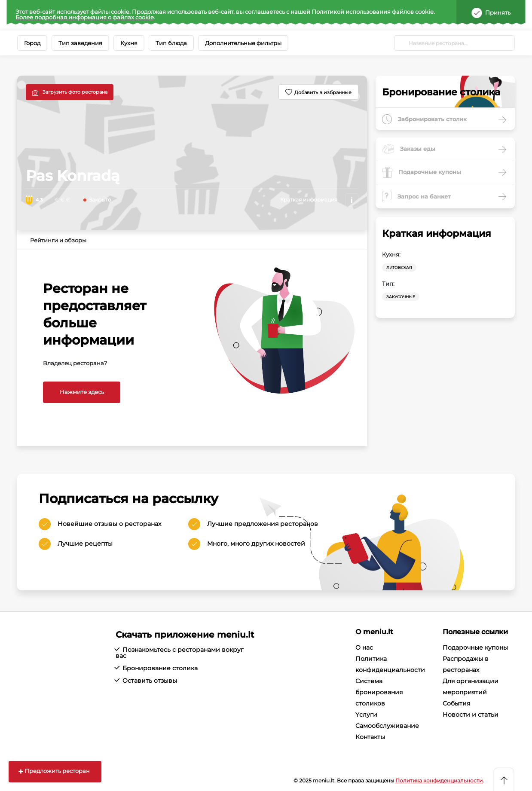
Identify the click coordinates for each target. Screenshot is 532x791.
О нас (364, 647)
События (456, 703)
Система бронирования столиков (379, 692)
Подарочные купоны (475, 647)
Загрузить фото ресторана (75, 92)
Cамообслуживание (387, 726)
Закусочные (401, 297)
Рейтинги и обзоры (58, 240)
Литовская (399, 267)
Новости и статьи (471, 715)
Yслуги (366, 715)
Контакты (370, 737)
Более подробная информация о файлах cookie (85, 17)
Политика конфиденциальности (439, 780)
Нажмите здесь (82, 392)
